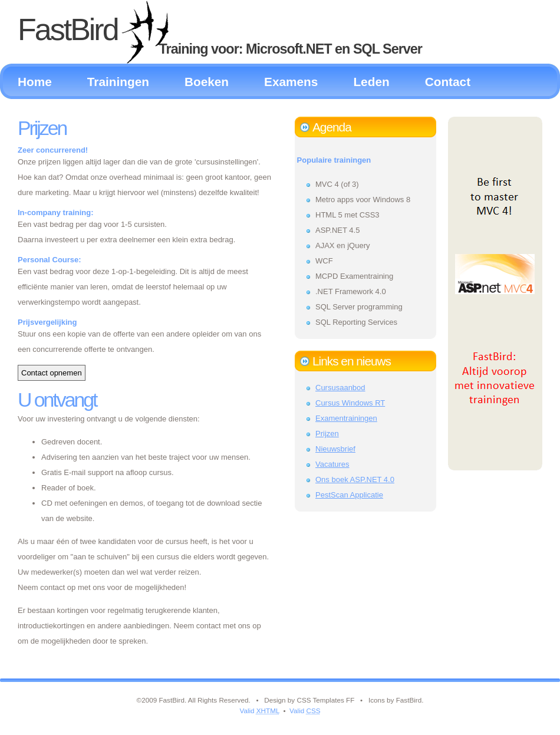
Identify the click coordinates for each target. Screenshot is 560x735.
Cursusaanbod (340, 388)
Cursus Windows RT (350, 403)
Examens (291, 82)
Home (35, 82)
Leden (371, 82)
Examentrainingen (346, 418)
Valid (259, 711)
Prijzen (42, 128)
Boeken (207, 82)
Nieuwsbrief (335, 449)
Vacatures (332, 464)
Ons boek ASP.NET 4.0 (355, 479)
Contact (448, 82)
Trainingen (118, 82)
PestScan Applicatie (349, 495)
